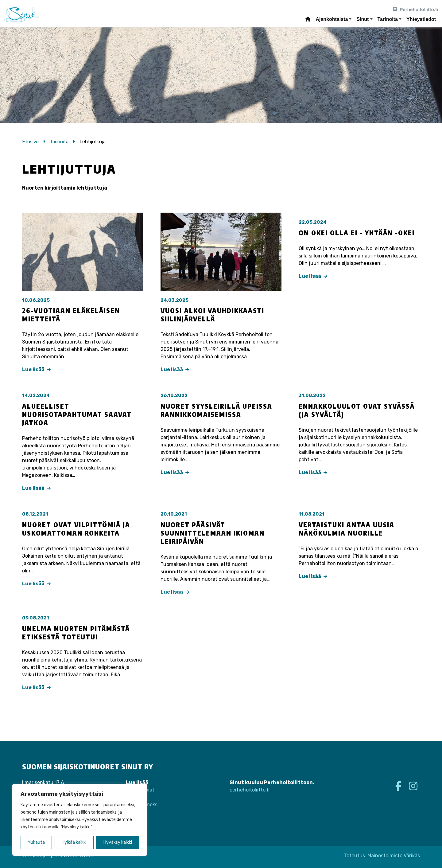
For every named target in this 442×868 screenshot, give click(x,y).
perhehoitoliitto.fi (250, 790)
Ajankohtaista (332, 19)
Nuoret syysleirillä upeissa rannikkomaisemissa (216, 410)
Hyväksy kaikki (118, 842)
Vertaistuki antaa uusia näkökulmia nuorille (347, 529)
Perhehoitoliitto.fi (415, 9)
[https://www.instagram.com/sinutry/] (413, 786)
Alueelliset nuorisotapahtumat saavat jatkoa (77, 414)
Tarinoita (388, 19)
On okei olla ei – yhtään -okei (357, 233)
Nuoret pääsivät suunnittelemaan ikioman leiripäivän (213, 533)
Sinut (363, 19)
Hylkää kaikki (74, 842)
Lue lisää (36, 369)
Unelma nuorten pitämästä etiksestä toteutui (76, 633)
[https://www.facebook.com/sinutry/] (400, 786)
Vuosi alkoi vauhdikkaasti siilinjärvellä (212, 315)
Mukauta (36, 842)
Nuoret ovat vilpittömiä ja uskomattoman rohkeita (76, 529)
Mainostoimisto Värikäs (394, 856)
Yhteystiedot (421, 19)
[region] (80, 820)
